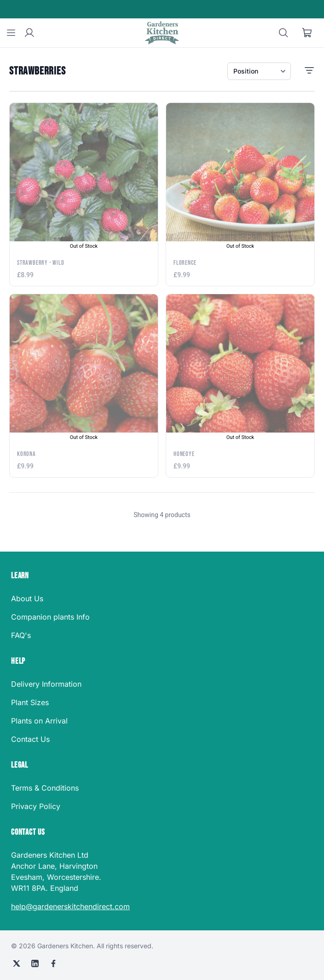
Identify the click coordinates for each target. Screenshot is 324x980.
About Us (27, 598)
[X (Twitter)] (17, 963)
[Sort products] (259, 71)
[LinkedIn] (35, 963)
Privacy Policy (36, 806)
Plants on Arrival (39, 721)
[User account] (29, 33)
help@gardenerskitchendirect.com (70, 906)
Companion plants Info (50, 617)
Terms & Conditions (45, 788)
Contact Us (30, 739)
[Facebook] (53, 963)
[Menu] (11, 33)
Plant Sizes (30, 702)
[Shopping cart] (307, 33)
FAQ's (21, 635)
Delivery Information (46, 684)
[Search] (283, 33)
